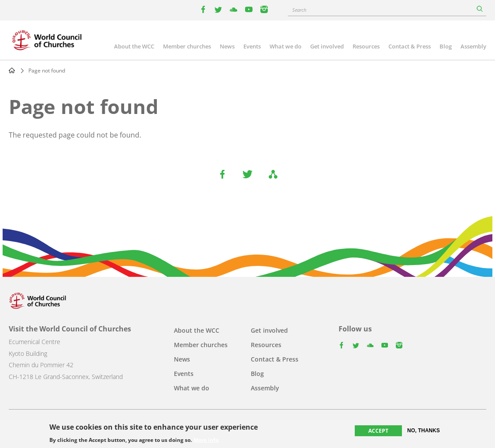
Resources (366, 46)
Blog (446, 46)
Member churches (187, 46)
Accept (378, 431)
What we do (286, 46)
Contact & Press (410, 46)
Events (252, 46)
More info (206, 441)
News (227, 46)
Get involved (327, 46)
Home (12, 70)
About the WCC (134, 46)
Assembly (473, 46)
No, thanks (424, 431)
